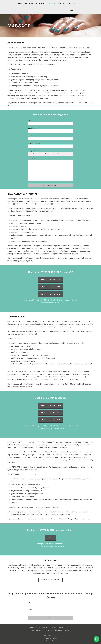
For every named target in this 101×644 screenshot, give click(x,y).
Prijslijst (61, 4)
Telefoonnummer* (51, 130)
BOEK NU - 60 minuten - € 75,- (51, 287)
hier (66, 573)
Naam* (51, 122)
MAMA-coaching (41, 4)
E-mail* (51, 137)
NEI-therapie (29, 4)
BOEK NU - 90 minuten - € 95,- (51, 280)
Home (20, 4)
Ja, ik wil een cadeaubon (50, 580)
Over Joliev (71, 4)
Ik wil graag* (51, 152)
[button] (96, 639)
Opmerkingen (51, 169)
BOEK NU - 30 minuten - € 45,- (51, 294)
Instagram (47, 630)
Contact (72, 11)
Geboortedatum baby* (51, 145)
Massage (52, 4)
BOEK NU (50, 538)
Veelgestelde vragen (50, 636)
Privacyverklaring (50, 638)
